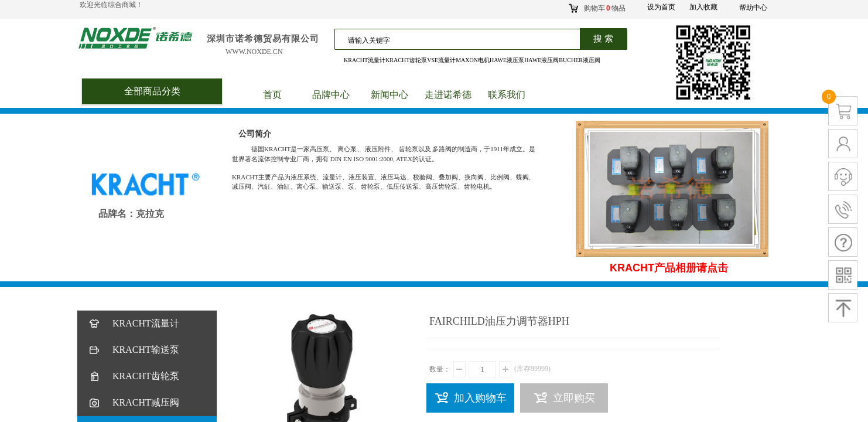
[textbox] (474, 40)
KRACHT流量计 (133, 324)
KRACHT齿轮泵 (133, 377)
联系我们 (507, 95)
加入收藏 (703, 7)
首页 (272, 95)
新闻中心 (389, 95)
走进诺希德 (448, 95)
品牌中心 (331, 95)
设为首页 (661, 7)
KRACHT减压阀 (133, 403)
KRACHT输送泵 (133, 350)
